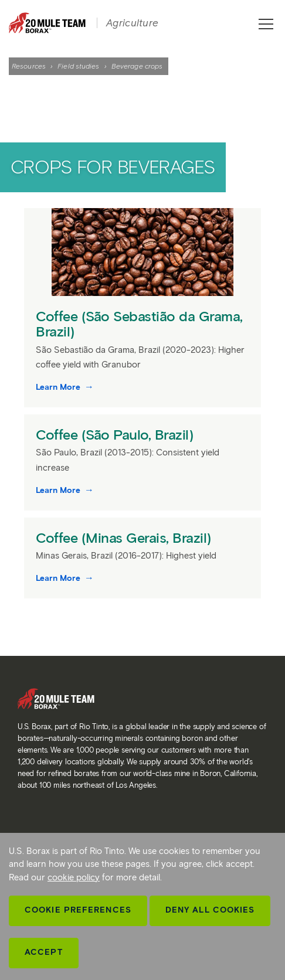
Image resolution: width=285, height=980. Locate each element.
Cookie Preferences (78, 910)
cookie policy (74, 877)
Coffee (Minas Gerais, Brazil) (125, 538)
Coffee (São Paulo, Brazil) (116, 435)
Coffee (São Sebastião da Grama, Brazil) (139, 324)
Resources (29, 66)
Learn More (59, 387)
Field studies (78, 66)
